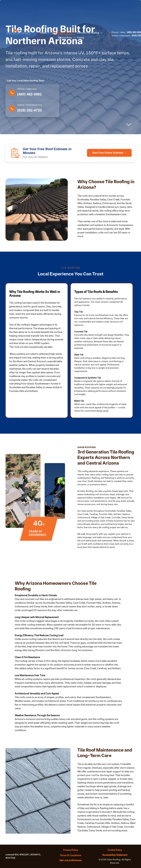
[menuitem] (46, 33)
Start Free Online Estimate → (109, 153)
